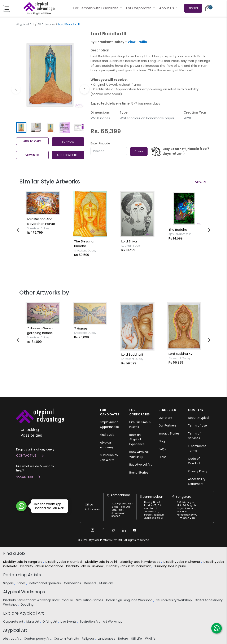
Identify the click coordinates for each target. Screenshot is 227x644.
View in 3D (32, 155)
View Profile (137, 42)
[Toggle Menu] (7, 8)
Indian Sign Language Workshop (130, 600)
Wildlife (151, 639)
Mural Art (33, 622)
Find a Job (107, 435)
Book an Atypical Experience (137, 440)
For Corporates (139, 8)
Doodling (28, 605)
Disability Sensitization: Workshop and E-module (38, 600)
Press (162, 457)
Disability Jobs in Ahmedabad (42, 566)
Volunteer (28, 477)
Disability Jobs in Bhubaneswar (129, 566)
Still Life (137, 639)
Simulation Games (90, 600)
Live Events (69, 622)
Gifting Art (50, 622)
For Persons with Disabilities (96, 8)
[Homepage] (39, 8)
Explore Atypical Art (23, 613)
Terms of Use (197, 426)
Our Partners (168, 426)
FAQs (162, 449)
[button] (84, 89)
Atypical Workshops (24, 592)
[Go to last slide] (18, 230)
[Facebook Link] (103, 530)
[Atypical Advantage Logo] (40, 415)
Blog (162, 441)
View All (202, 182)
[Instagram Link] (93, 530)
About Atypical (198, 418)
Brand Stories (139, 473)
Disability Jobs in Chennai (182, 562)
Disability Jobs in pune (170, 566)
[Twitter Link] (114, 530)
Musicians (107, 583)
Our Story (165, 418)
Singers (9, 583)
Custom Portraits (67, 639)
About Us (167, 8)
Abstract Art (12, 639)
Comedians (73, 583)
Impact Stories (169, 434)
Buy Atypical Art (141, 465)
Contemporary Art (38, 639)
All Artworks (46, 24)
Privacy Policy (198, 471)
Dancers (91, 583)
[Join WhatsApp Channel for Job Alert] (21, 506)
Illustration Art (90, 622)
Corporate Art (14, 622)
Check (139, 151)
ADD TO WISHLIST (68, 155)
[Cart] (208, 8)
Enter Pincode (100, 143)
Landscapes (107, 639)
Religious (89, 639)
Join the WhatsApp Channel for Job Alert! (48, 506)
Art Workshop (113, 622)
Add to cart (32, 141)
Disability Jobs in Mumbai (64, 562)
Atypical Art (25, 24)
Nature (124, 639)
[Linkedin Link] (124, 530)
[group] (50, 75)
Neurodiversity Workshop (174, 600)
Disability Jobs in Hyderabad (141, 562)
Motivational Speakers (45, 583)
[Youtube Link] (135, 530)
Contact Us (30, 455)
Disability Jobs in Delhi (101, 562)
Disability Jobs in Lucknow (85, 566)
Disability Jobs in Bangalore (23, 562)
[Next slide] (209, 230)
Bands (22, 583)
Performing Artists (22, 575)
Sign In (193, 8)
